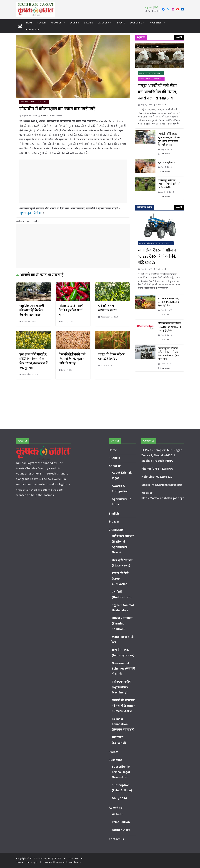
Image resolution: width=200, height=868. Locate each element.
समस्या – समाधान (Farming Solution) (122, 624)
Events (121, 23)
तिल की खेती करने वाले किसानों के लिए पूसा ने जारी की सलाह (72, 359)
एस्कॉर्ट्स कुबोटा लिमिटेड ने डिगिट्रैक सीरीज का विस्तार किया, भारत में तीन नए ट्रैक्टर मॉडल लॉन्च (168, 354)
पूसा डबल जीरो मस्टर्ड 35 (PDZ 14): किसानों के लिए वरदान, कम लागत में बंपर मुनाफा (33, 361)
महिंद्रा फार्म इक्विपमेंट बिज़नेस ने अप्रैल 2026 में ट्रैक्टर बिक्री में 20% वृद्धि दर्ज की (169, 327)
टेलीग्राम (39, 213)
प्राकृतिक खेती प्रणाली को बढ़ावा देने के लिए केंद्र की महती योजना (32, 310)
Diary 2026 (119, 798)
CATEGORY (103, 23)
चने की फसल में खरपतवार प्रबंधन (108, 308)
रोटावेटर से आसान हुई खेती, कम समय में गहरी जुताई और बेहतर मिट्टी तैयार (168, 302)
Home (29, 23)
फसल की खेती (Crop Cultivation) (34, 102)
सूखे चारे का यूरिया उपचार (168, 163)
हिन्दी (156, 7)
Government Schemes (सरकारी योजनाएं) (123, 669)
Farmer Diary (121, 830)
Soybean (58, 116)
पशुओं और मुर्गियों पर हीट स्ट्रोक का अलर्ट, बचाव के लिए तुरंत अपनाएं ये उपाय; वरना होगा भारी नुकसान (169, 139)
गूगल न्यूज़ (26, 213)
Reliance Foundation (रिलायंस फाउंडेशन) (123, 724)
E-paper (88, 23)
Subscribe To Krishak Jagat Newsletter (121, 772)
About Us (56, 23)
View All (179, 37)
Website (118, 814)
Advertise (156, 23)
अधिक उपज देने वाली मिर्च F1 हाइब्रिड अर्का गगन (71, 310)
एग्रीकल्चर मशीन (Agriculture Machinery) (156, 243)
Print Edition (121, 822)
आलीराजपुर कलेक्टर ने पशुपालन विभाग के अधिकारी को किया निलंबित (169, 184)
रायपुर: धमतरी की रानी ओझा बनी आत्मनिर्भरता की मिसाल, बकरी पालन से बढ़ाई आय (157, 92)
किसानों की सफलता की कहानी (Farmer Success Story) (123, 706)
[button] (63, 23)
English (149, 7)
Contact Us (33, 30)
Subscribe (136, 23)
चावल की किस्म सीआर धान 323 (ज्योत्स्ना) (111, 357)
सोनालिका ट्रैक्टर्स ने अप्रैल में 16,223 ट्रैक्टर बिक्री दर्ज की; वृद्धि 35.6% (157, 257)
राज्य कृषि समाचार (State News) (151, 73)
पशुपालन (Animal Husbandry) (151, 79)
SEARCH (42, 23)
